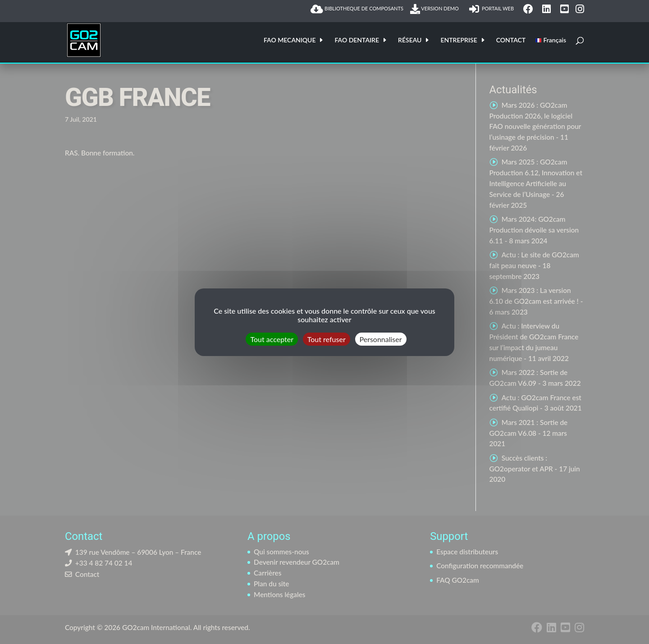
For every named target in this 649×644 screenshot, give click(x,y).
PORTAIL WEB (493, 9)
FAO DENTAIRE (357, 40)
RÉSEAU (410, 40)
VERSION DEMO (436, 9)
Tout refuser (327, 339)
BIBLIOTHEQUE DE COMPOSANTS (357, 9)
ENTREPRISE (459, 40)
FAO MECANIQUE (290, 40)
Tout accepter (272, 339)
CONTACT (511, 40)
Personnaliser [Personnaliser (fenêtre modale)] (381, 339)
